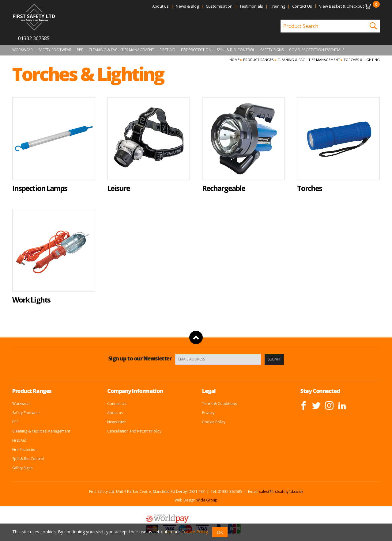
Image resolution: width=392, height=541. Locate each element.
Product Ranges (258, 60)
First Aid (168, 50)
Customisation (219, 6)
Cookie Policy (214, 422)
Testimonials (251, 6)
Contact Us (302, 6)
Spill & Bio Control (236, 50)
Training (278, 6)
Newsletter (117, 422)
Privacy (208, 413)
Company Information (135, 391)
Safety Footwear (55, 50)
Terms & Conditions (219, 404)
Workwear (23, 50)
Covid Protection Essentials (317, 50)
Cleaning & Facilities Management (121, 50)
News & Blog (187, 6)
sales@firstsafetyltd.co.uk (281, 491)
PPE (80, 50)
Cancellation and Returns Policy (134, 431)
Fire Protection (196, 50)
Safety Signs (272, 50)
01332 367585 (34, 38)
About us (160, 6)
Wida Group (207, 500)
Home (234, 60)
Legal (209, 391)
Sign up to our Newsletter (140, 358)
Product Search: (281, 20)
